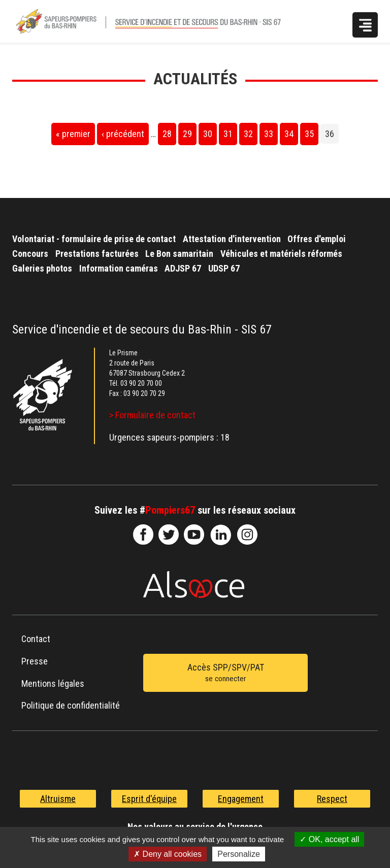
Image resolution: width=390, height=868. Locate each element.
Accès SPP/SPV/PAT (225, 674)
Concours (30, 254)
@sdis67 (247, 535)
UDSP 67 (224, 268)
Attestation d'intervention (232, 239)
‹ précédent (123, 134)
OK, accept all (329, 839)
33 (269, 134)
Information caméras (119, 268)
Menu (365, 25)
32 (248, 134)
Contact (36, 639)
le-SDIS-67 (169, 535)
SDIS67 (143, 535)
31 (228, 134)
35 (309, 134)
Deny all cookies (168, 854)
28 (167, 134)
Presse (35, 661)
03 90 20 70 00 (141, 383)
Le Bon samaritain (179, 254)
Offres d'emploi (317, 239)
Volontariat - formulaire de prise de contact (94, 239)
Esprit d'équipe (149, 799)
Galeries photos (42, 268)
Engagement (241, 799)
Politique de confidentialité (71, 705)
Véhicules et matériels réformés (281, 254)
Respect (332, 799)
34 (289, 134)
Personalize (239, 854)
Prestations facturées (97, 254)
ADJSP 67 (183, 268)
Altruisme (58, 799)
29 (187, 134)
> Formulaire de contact (152, 415)
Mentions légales (53, 683)
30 (208, 134)
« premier (73, 134)
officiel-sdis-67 (194, 535)
